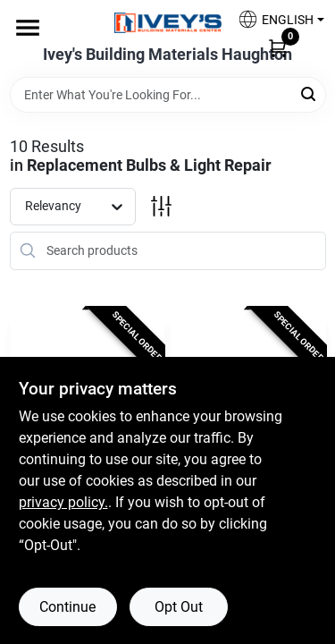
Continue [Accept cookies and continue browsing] (67, 607)
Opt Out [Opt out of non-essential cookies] (179, 607)
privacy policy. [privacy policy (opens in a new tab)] (63, 502)
